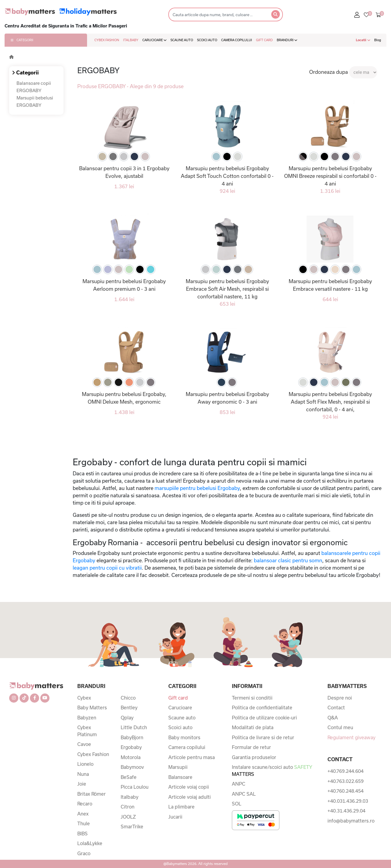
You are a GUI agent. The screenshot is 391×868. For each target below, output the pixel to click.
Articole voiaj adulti (190, 797)
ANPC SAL (244, 794)
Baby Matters (92, 708)
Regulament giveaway (351, 737)
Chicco (128, 698)
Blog (378, 40)
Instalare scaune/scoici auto (272, 771)
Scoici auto (180, 727)
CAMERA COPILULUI (237, 40)
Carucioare (180, 708)
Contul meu (340, 727)
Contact (336, 708)
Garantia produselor (254, 757)
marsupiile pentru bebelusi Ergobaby (197, 488)
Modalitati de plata (253, 727)
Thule (84, 823)
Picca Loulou (135, 787)
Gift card (178, 698)
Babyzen (87, 718)
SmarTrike (132, 827)
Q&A (333, 718)
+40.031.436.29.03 (348, 801)
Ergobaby (131, 747)
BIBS (82, 834)
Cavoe (84, 744)
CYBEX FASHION (107, 40)
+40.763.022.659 (345, 781)
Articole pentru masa (192, 757)
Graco (84, 853)
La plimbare (181, 807)
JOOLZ (128, 817)
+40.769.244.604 (345, 771)
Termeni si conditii (252, 698)
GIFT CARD (264, 40)
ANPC (239, 784)
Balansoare (180, 777)
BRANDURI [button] (287, 40)
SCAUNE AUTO (182, 40)
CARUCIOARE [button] (154, 40)
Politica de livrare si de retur (263, 737)
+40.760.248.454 (345, 791)
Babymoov (132, 767)
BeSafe (129, 777)
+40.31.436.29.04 (346, 811)
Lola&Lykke (90, 843)
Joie (82, 784)
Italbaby (130, 797)
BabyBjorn (132, 737)
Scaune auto (182, 718)
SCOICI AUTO (207, 40)
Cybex (84, 698)
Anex (83, 814)
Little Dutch (134, 727)
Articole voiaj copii (189, 787)
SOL (237, 804)
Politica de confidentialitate (262, 708)
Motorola (131, 757)
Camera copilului (187, 747)
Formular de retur (251, 747)
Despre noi (340, 698)
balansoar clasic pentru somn (288, 560)
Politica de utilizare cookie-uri (264, 718)
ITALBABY (131, 40)
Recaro (85, 804)
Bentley (129, 708)
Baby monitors (184, 737)
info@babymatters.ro (351, 821)
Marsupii (178, 767)
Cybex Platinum (87, 731)
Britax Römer (91, 794)
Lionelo (85, 764)
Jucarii (175, 817)
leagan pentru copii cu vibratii (107, 568)
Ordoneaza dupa (329, 72)
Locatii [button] (363, 40)
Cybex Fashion (93, 754)
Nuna (83, 774)
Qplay (127, 718)
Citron (128, 807)
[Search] (218, 14)
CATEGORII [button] (22, 40)
